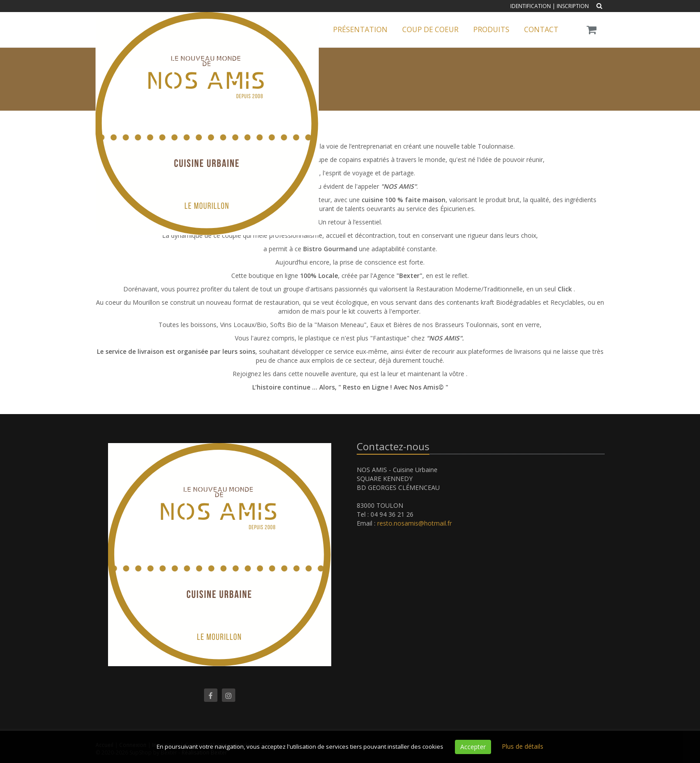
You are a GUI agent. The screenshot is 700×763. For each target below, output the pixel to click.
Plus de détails (523, 746)
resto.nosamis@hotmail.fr (415, 523)
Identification (531, 6)
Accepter (473, 747)
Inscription (573, 6)
